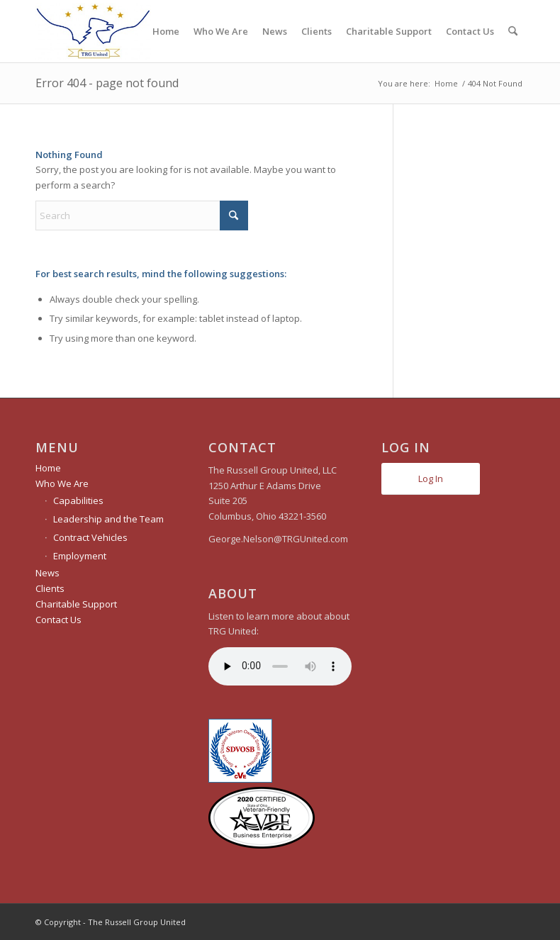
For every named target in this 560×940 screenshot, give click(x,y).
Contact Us (58, 620)
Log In (431, 479)
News (47, 573)
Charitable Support (76, 604)
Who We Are (62, 483)
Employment (80, 556)
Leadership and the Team (108, 519)
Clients (50, 588)
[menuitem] (166, 31)
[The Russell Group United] (93, 31)
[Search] (513, 31)
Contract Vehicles (90, 537)
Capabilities (78, 500)
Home (48, 468)
